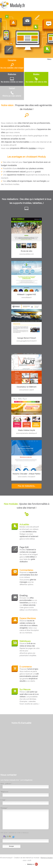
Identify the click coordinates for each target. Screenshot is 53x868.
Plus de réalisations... (26, 486)
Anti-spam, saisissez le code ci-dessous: (15, 833)
